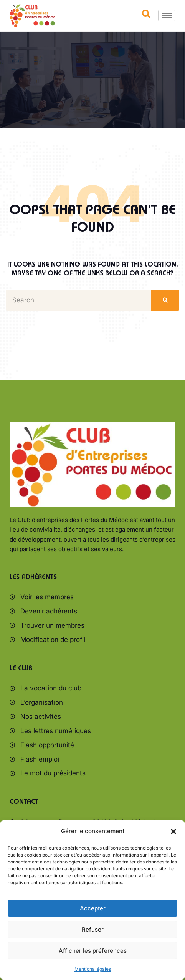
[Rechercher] (165, 300)
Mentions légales (93, 969)
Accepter (93, 908)
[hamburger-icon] (167, 16)
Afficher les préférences (93, 951)
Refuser (93, 929)
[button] (173, 832)
